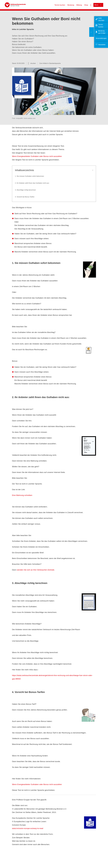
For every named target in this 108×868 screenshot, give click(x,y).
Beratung (71, 5)
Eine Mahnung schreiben (22, 495)
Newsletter (102, 45)
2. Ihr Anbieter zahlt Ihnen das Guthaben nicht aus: (32, 183)
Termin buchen (60, 5)
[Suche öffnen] (91, 5)
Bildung (79, 5)
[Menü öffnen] (98, 5)
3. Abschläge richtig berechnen (25, 190)
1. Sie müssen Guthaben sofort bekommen (29, 176)
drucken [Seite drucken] (33, 63)
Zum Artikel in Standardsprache (50, 63)
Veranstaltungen (101, 38)
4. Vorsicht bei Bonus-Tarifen (25, 197)
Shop (86, 5)
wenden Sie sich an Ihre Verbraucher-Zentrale (36, 570)
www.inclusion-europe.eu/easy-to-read (28, 828)
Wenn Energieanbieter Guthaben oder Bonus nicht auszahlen (37, 156)
